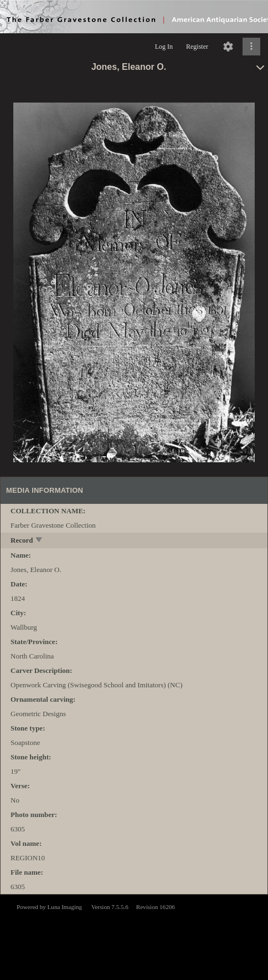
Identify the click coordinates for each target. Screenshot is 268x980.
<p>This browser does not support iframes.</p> (134, 936)
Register (197, 47)
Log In (164, 47)
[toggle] (40, 541)
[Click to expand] (251, 47)
